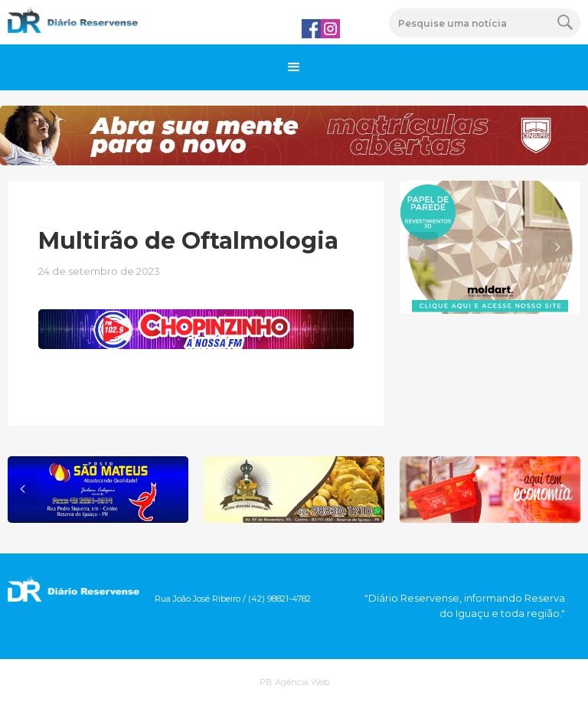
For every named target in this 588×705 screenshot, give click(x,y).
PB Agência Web (294, 682)
